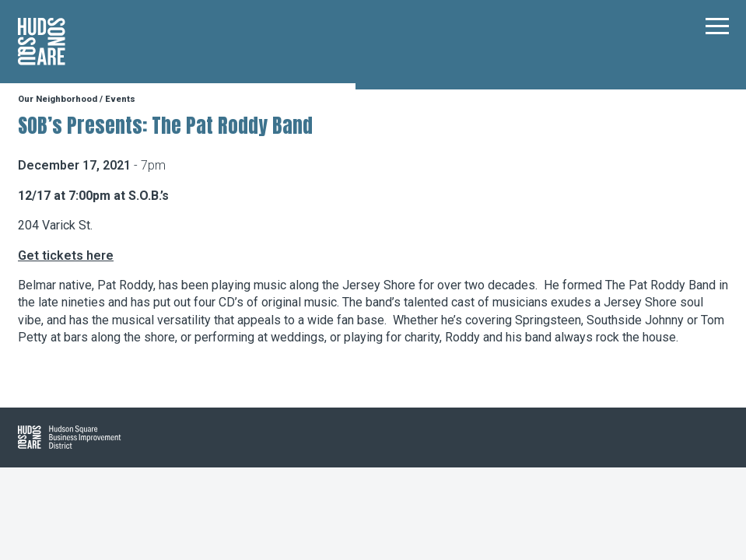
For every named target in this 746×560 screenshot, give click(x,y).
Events (120, 99)
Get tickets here (66, 255)
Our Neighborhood (58, 99)
